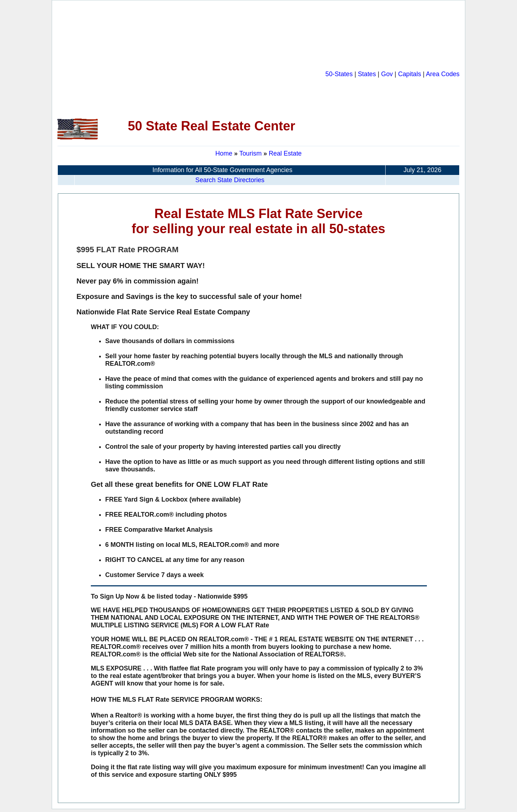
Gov (387, 74)
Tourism (251, 153)
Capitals (410, 74)
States (367, 74)
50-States (339, 74)
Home (224, 153)
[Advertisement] (191, 60)
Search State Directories (230, 180)
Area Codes (443, 74)
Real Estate (285, 153)
